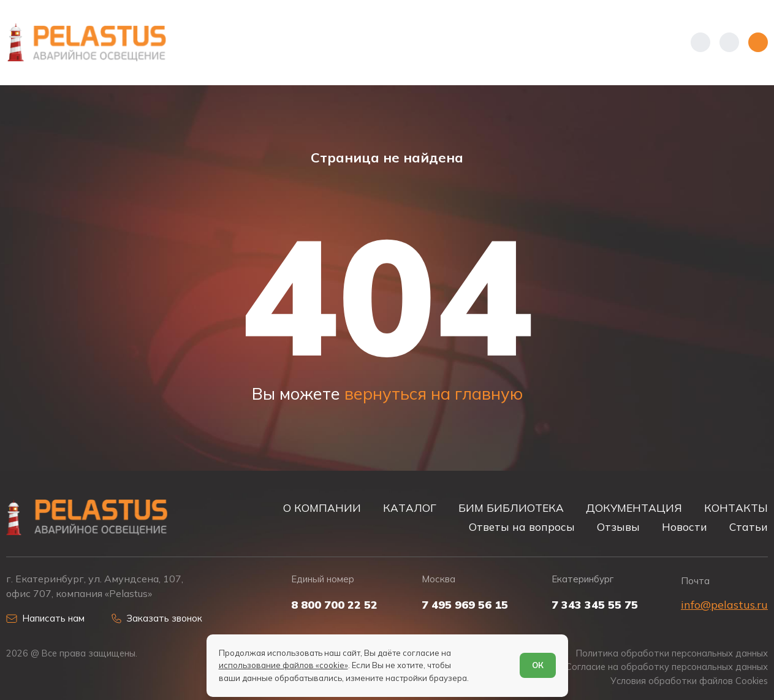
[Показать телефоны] (700, 42)
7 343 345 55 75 (595, 605)
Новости (685, 527)
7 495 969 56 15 (465, 605)
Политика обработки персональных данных (672, 653)
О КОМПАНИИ (322, 508)
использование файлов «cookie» (283, 665)
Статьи (749, 527)
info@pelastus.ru (724, 605)
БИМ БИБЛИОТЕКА (511, 508)
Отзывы (618, 527)
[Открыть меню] (758, 42)
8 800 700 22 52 (334, 605)
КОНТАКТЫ (736, 508)
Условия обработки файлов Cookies (689, 681)
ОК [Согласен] (538, 665)
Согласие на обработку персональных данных (667, 667)
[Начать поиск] (729, 42)
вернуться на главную (434, 394)
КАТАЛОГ (410, 508)
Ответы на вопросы (522, 527)
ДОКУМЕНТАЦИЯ (634, 508)
